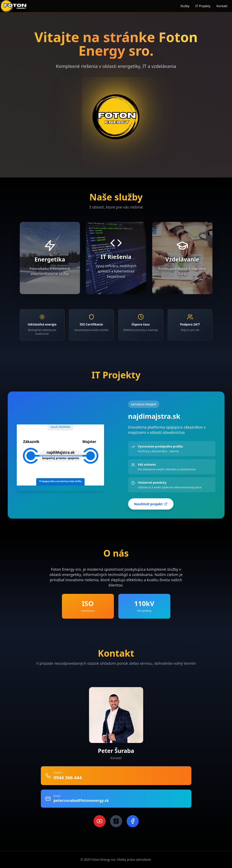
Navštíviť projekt (151, 504)
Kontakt (222, 6)
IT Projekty (203, 6)
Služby (185, 6)
